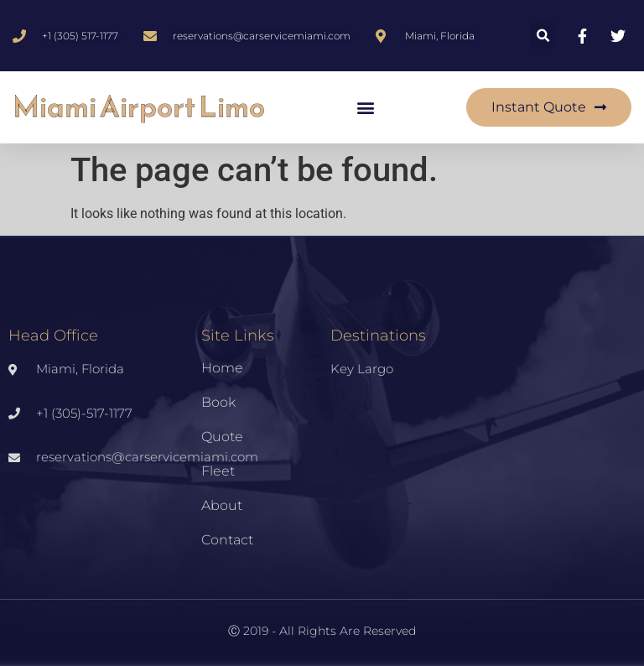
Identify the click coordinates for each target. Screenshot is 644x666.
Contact (227, 540)
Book (218, 402)
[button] (543, 36)
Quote (222, 437)
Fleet (218, 471)
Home (222, 368)
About (222, 505)
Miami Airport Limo (139, 107)
